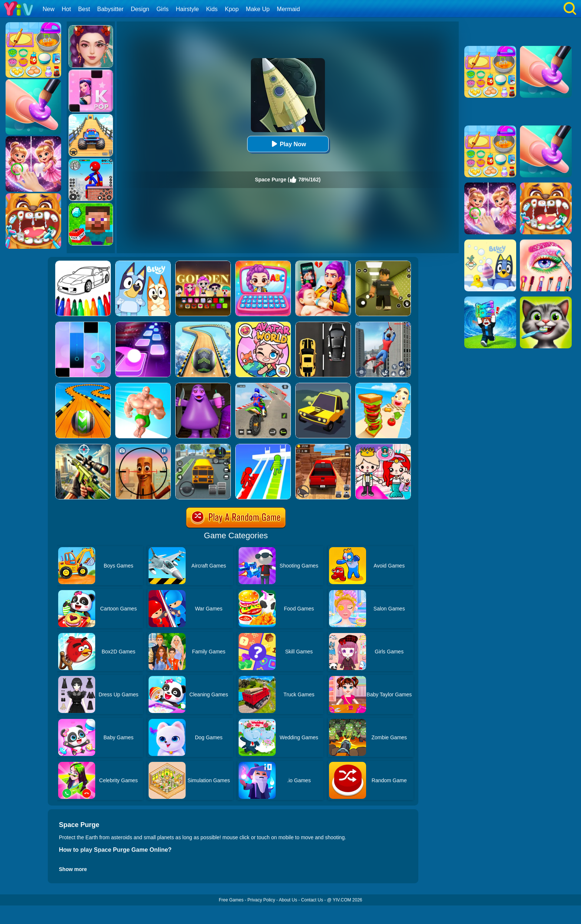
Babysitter (110, 9)
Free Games (231, 900)
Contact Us (312, 900)
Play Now (288, 144)
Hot (66, 9)
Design (140, 9)
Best (84, 9)
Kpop (232, 9)
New (49, 9)
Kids (212, 9)
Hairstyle (187, 9)
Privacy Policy (261, 900)
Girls (162, 9)
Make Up (258, 9)
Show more (73, 869)
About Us (288, 900)
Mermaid (288, 9)
